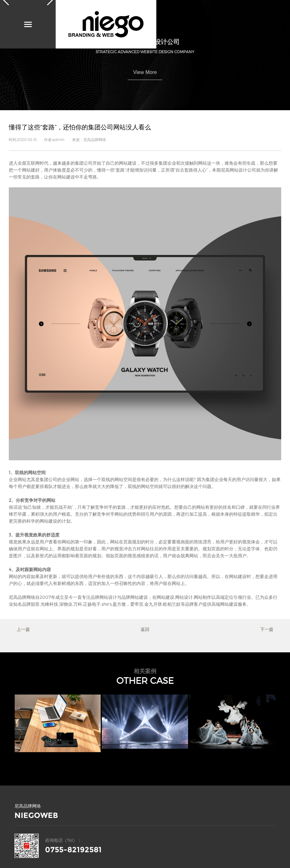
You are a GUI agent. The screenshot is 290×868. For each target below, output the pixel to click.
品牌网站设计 (104, 597)
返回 (145, 629)
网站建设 (128, 163)
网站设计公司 (243, 170)
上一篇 (23, 629)
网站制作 (203, 597)
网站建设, (166, 597)
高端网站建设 (225, 604)
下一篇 (267, 629)
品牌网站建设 (135, 597)
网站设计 (184, 597)
